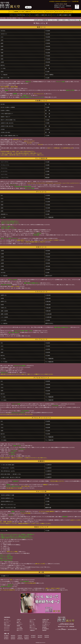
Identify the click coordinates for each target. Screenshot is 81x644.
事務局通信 (44, 630)
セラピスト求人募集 (57, 15)
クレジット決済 (34, 15)
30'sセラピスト (59, 12)
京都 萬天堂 (13, 636)
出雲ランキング (32, 626)
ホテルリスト (13, 15)
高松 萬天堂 (26, 637)
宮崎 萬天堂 (13, 639)
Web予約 (20, 15)
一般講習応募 (32, 630)
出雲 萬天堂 (13, 637)
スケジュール (42, 12)
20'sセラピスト (50, 12)
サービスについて (7, 621)
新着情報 (18, 626)
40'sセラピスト (68, 12)
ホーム (11, 12)
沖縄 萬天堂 (26, 639)
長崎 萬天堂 (47, 637)
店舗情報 (16, 12)
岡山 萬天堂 (47, 636)
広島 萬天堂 (6, 637)
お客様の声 (28, 12)
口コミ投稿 (41, 15)
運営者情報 (44, 627)
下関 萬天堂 (20, 637)
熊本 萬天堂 (6, 639)
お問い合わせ (48, 15)
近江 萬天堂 (6, 636)
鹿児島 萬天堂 (20, 639)
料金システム (26, 15)
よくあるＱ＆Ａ (20, 624)
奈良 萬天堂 (26, 636)
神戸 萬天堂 (40, 636)
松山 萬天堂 (33, 637)
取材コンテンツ (20, 630)
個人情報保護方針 (46, 629)
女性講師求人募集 (67, 15)
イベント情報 (19, 627)
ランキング (34, 12)
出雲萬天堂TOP (45, 621)
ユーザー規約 (32, 624)
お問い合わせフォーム (46, 623)
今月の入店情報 (7, 626)
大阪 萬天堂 (20, 636)
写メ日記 (22, 12)
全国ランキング (32, 627)
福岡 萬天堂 (40, 637)
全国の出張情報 (20, 629)
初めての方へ (6, 619)
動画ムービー (19, 623)
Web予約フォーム (46, 626)
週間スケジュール (7, 624)
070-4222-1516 (62, 4)
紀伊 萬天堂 (33, 636)
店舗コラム (32, 621)
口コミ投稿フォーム (46, 624)
